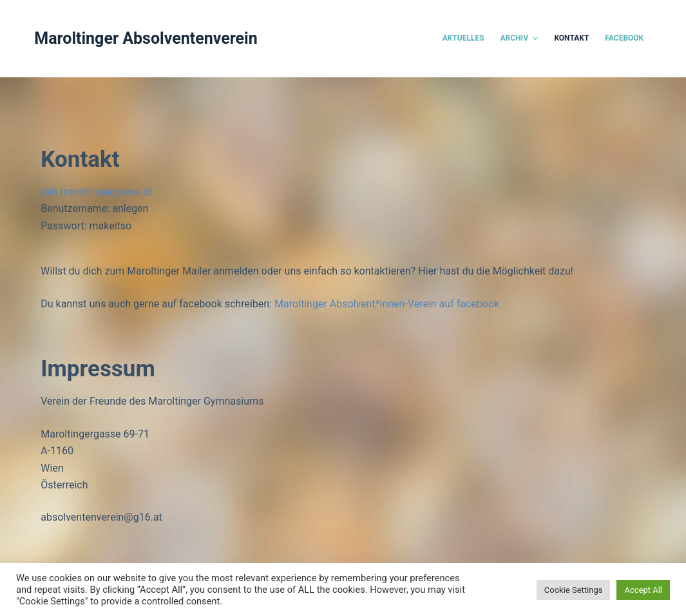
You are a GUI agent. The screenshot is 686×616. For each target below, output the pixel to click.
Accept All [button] (643, 590)
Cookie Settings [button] (574, 590)
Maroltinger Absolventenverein (146, 38)
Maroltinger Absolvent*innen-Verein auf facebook (387, 304)
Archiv (521, 39)
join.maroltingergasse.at (96, 192)
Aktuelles (463, 38)
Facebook (624, 38)
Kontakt (571, 38)
